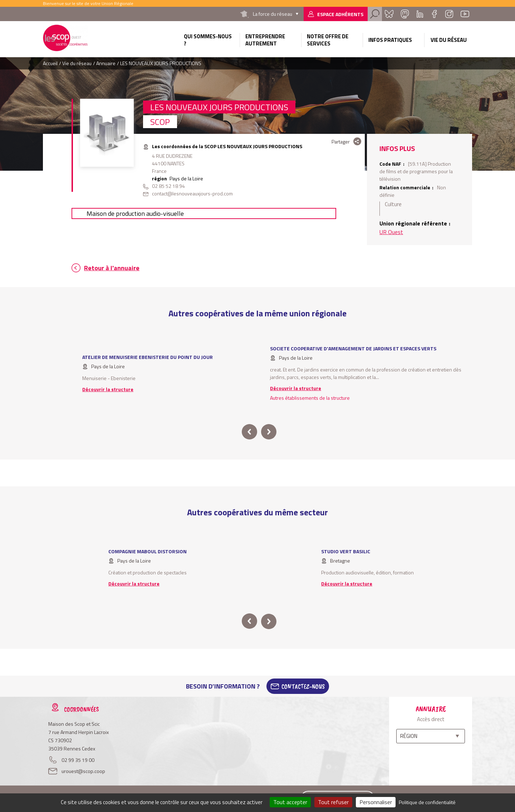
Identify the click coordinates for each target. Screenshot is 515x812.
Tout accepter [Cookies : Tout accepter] (290, 802)
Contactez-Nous (303, 686)
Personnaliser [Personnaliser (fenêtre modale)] (376, 802)
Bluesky (389, 14)
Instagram (449, 14)
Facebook (434, 14)
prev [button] (249, 432)
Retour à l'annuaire (112, 268)
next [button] (269, 432)
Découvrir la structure (108, 389)
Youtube (465, 14)
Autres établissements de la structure (310, 398)
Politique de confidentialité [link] (427, 802)
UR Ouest (391, 232)
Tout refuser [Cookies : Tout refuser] (333, 802)
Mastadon (405, 14)
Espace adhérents (340, 14)
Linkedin (420, 14)
